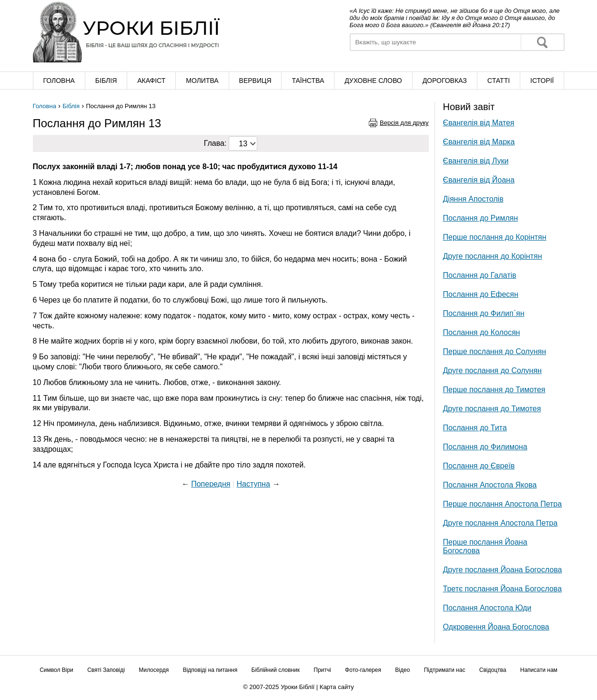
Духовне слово (373, 81)
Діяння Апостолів (473, 199)
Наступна (253, 484)
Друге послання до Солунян (492, 370)
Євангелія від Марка (479, 142)
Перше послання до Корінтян (495, 237)
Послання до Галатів (480, 275)
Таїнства (308, 81)
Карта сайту (337, 687)
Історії (542, 81)
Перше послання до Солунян (495, 351)
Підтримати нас (445, 670)
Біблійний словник (276, 670)
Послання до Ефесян (481, 294)
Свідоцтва (493, 670)
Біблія (106, 81)
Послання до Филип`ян (484, 313)
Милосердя (154, 670)
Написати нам (539, 670)
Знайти (542, 42)
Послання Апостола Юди (487, 608)
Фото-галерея (363, 670)
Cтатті (499, 81)
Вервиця (255, 81)
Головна (59, 81)
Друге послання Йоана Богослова (503, 570)
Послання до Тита (475, 428)
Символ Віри (56, 670)
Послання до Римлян (481, 218)
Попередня (211, 484)
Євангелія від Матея (479, 123)
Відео (402, 670)
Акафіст (151, 81)
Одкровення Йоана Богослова (496, 627)
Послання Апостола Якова (490, 485)
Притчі (322, 670)
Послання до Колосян (482, 332)
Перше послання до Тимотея (494, 390)
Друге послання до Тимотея (492, 409)
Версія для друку (404, 123)
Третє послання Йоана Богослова (503, 589)
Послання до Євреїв (479, 466)
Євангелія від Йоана (479, 180)
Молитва (202, 81)
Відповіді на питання (210, 670)
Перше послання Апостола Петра (503, 504)
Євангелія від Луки (476, 161)
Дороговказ (445, 81)
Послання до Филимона (485, 447)
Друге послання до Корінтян (493, 256)
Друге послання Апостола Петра (501, 523)
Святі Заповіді (106, 670)
